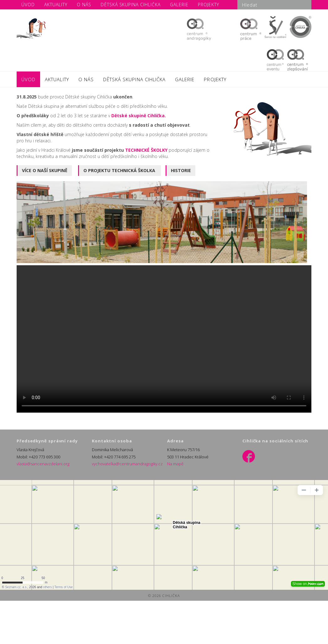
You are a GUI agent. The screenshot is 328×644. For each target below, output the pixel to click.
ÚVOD (28, 79)
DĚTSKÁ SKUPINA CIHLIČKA (134, 79)
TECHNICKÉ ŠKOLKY (147, 150)
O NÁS (86, 79)
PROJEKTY (215, 79)
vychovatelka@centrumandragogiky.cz (127, 464)
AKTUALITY (57, 79)
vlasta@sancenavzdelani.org (43, 464)
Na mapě (175, 464)
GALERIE (185, 79)
